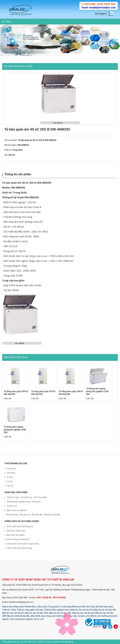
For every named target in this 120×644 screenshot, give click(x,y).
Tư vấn (10, 477)
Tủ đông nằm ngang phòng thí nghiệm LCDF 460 (97, 391)
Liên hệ (10, 486)
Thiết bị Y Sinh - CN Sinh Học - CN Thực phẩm (27, 497)
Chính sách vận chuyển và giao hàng (23, 544)
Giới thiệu (11, 473)
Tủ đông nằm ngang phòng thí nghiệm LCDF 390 (15, 430)
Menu (7, 22)
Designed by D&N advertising (62, 642)
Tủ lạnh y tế (12, 506)
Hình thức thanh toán (16, 531)
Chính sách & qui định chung (19, 548)
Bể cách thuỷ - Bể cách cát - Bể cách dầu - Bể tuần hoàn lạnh (33, 515)
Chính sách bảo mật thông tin (20, 526)
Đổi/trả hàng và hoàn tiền (18, 539)
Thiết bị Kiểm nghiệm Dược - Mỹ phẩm (24, 502)
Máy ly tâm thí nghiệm (16, 510)
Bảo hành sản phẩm (16, 535)
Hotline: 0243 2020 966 (99, 4)
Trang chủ (11, 468)
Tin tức (10, 481)
